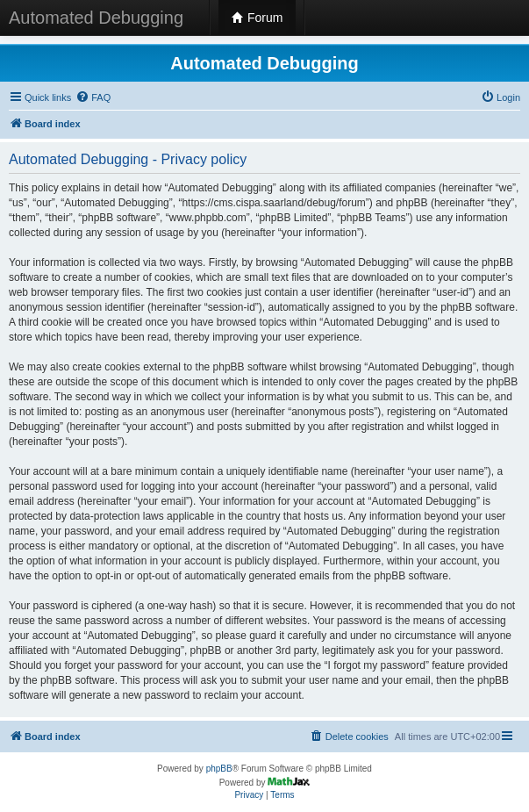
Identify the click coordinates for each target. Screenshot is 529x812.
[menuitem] (93, 97)
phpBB (219, 769)
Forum (257, 18)
